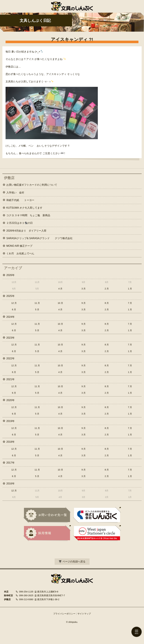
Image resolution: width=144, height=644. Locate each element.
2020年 (10, 400)
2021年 (10, 379)
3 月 (84, 289)
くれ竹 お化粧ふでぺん (20, 253)
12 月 (14, 303)
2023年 (10, 338)
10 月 (60, 303)
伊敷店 (9, 178)
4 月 (60, 289)
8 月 (107, 303)
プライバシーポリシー (64, 614)
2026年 (10, 275)
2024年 (10, 317)
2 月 (107, 289)
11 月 (37, 303)
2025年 (10, 296)
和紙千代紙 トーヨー (20, 200)
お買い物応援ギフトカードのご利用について (32, 185)
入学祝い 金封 (15, 193)
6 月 (14, 310)
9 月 (84, 303)
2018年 (10, 442)
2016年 (10, 484)
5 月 (37, 310)
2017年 (10, 463)
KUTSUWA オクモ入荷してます (24, 208)
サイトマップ (84, 614)
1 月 (130, 289)
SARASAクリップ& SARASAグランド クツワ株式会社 (39, 238)
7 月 (130, 303)
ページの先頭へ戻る (74, 562)
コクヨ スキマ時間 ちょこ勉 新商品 (28, 215)
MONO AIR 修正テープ (19, 246)
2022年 (10, 358)
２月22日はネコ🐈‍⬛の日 (20, 223)
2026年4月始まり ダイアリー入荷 (26, 231)
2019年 (10, 421)
